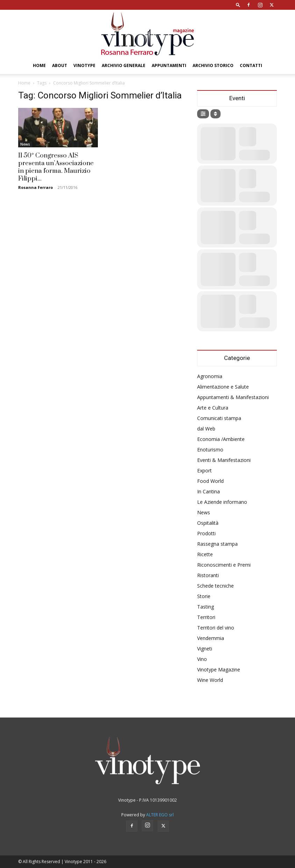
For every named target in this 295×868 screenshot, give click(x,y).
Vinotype (84, 65)
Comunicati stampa (219, 418)
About (60, 65)
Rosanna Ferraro (35, 187)
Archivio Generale (124, 65)
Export (204, 470)
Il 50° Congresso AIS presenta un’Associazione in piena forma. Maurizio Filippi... (56, 167)
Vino (202, 659)
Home (39, 65)
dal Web (206, 429)
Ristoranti (208, 575)
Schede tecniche (215, 586)
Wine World (210, 680)
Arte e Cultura (213, 408)
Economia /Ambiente (221, 439)
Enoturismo (210, 450)
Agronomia (210, 376)
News (25, 144)
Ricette (205, 554)
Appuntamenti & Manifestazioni (233, 397)
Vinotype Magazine (219, 670)
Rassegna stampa (217, 544)
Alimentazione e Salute (223, 387)
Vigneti (205, 649)
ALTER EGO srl (160, 815)
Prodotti (206, 533)
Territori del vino (216, 628)
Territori (206, 617)
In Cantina (208, 491)
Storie (204, 596)
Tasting (206, 607)
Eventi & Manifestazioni (224, 460)
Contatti (251, 65)
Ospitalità (208, 523)
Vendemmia (211, 638)
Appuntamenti (169, 65)
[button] (238, 5)
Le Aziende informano (222, 502)
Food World (210, 481)
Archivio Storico (213, 65)
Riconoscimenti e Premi (224, 565)
